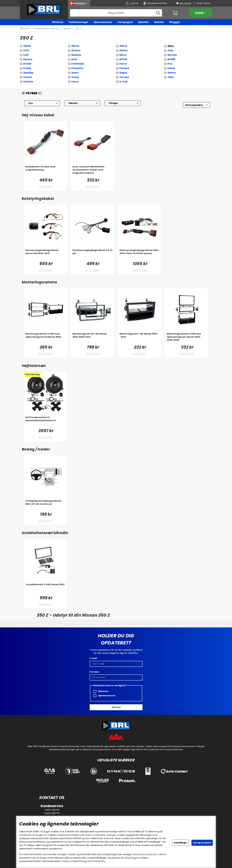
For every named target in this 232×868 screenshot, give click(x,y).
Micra (123, 55)
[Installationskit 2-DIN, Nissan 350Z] (45, 589)
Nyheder (144, 22)
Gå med (116, 707)
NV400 (27, 64)
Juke (170, 51)
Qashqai (28, 73)
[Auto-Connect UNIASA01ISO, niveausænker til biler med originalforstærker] (92, 171)
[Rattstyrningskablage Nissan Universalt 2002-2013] (45, 255)
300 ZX (123, 46)
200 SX (75, 46)
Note (74, 59)
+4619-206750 (52, 810)
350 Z (78, 29)
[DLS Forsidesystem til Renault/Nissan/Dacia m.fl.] (45, 422)
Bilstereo (58, 22)
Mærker (159, 22)
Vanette (28, 82)
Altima (123, 51)
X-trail (123, 82)
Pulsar (171, 68)
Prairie (27, 68)
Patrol (123, 64)
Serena (28, 77)
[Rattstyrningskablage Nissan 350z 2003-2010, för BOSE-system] (140, 255)
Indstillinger (181, 843)
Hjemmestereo (103, 22)
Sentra (172, 73)
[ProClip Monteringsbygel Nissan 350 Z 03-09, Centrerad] (45, 505)
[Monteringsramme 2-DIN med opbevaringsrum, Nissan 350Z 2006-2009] (187, 338)
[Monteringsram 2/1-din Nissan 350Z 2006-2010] (92, 338)
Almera (76, 51)
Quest (75, 73)
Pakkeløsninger (78, 22)
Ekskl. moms (204, 3)
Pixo (170, 64)
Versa (75, 82)
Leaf (26, 55)
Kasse (201, 13)
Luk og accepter (202, 843)
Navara (28, 59)
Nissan (67, 29)
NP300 (123, 59)
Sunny (75, 77)
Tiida (170, 77)
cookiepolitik (99, 835)
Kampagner (125, 22)
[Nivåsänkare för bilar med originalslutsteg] (45, 171)
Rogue (123, 73)
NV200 (171, 59)
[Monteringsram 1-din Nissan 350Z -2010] (140, 338)
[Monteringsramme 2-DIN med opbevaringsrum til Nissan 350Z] (45, 338)
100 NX (27, 46)
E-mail (93, 658)
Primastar (77, 68)
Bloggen (175, 22)
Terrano (124, 77)
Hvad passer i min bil (47, 29)
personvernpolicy (148, 854)
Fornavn (94, 672)
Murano (172, 55)
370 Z (26, 51)
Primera (124, 68)
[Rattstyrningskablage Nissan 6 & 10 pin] (92, 255)
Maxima (76, 55)
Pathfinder (78, 64)
